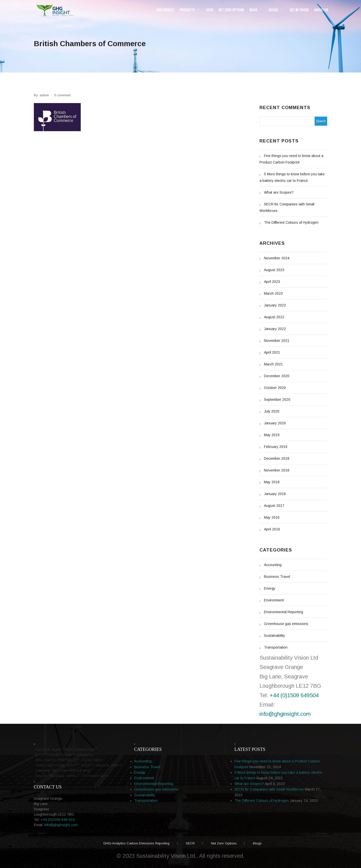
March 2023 (273, 293)
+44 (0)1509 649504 (294, 695)
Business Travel (277, 577)
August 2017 (274, 506)
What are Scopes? (279, 192)
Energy (270, 588)
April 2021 (272, 352)
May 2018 (272, 482)
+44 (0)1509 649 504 (58, 820)
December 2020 (277, 376)
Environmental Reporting (284, 612)
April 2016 (272, 529)
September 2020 (277, 400)
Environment (274, 600)
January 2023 (275, 305)
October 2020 (275, 388)
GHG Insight (165, 10)
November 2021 (277, 341)
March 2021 (273, 364)
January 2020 (275, 423)
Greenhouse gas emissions (286, 624)
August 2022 (274, 317)
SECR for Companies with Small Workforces (269, 789)
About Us (321, 10)
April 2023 (272, 282)
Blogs (273, 10)
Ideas (253, 10)
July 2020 (272, 411)
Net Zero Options (231, 10)
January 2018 (275, 494)
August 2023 (274, 270)
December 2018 (277, 458)
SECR (210, 10)
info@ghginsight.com (285, 714)
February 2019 (276, 447)
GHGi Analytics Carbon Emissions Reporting (136, 843)
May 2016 (272, 517)
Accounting (273, 565)
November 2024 (277, 258)
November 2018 (277, 470)
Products (187, 10)
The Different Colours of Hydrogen (291, 222)
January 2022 (275, 329)
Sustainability (275, 636)
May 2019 (272, 435)
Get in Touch (299, 10)
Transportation (276, 647)
